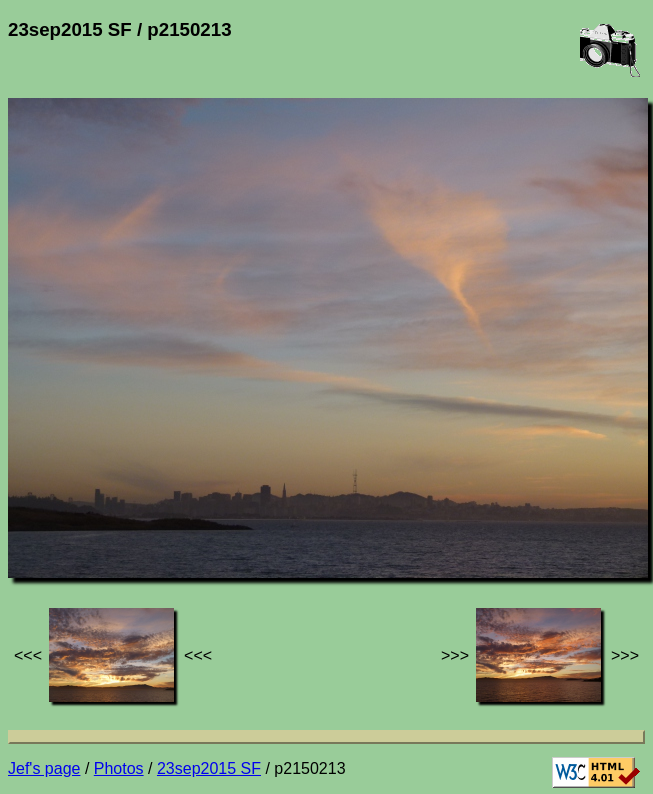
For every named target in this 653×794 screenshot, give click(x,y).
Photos (119, 768)
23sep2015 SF (209, 768)
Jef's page (44, 768)
